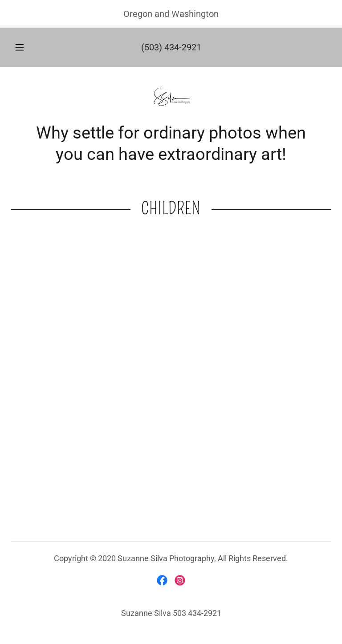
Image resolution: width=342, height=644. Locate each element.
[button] (24, 47)
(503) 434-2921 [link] (171, 47)
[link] (171, 99)
